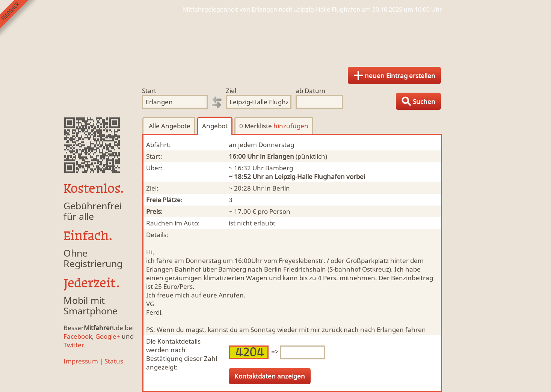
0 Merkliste (274, 126)
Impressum (81, 361)
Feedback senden (18, 18)
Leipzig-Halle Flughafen (310, 176)
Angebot (215, 126)
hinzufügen (291, 126)
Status (114, 361)
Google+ (108, 336)
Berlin (281, 188)
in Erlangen (277, 156)
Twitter (74, 345)
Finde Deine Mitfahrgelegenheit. (276, 38)
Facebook (78, 336)
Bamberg (279, 168)
